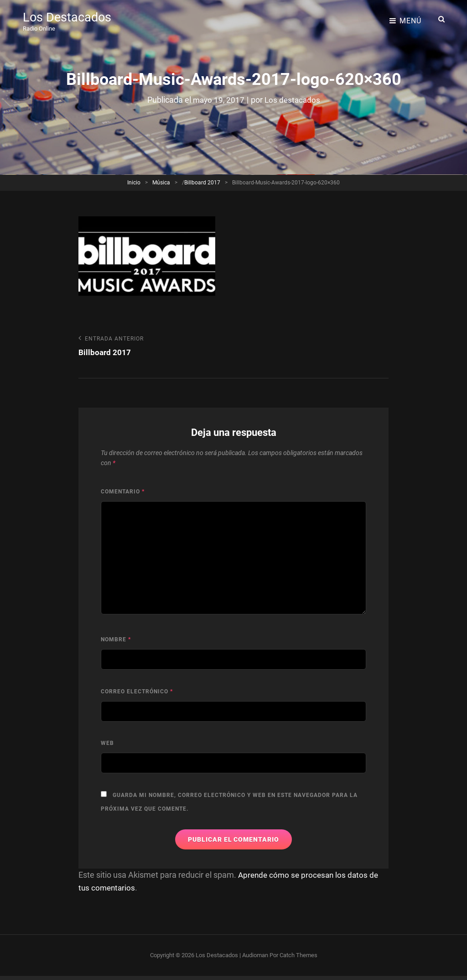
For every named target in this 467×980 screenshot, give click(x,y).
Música (161, 183)
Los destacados (293, 100)
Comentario (123, 492)
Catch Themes (298, 956)
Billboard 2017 (202, 183)
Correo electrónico (137, 692)
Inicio (134, 183)
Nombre (116, 640)
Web (107, 744)
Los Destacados (68, 16)
